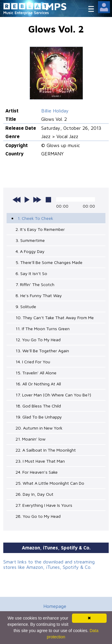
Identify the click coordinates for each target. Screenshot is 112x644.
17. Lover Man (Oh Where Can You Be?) (53, 395)
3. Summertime (30, 240)
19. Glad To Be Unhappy (39, 417)
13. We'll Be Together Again (42, 351)
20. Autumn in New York (39, 428)
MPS (56, 6)
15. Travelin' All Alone (36, 373)
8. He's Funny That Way (39, 295)
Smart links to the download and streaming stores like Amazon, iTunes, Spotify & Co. (49, 564)
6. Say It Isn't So (31, 273)
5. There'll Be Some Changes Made (49, 262)
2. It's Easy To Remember (40, 229)
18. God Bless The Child (38, 406)
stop (48, 200)
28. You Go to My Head (38, 516)
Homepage (55, 606)
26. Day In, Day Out (34, 494)
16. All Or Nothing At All (38, 384)
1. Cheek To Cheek (35, 218)
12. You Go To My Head (38, 340)
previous (17, 200)
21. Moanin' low (30, 439)
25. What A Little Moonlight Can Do (50, 483)
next (37, 200)
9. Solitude (26, 306)
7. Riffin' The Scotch (35, 284)
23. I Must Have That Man (40, 461)
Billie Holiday (55, 111)
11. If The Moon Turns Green (43, 329)
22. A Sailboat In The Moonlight (46, 450)
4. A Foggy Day (30, 251)
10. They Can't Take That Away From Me (55, 318)
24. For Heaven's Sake (37, 472)
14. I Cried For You (33, 362)
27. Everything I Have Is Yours (44, 505)
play (27, 200)
